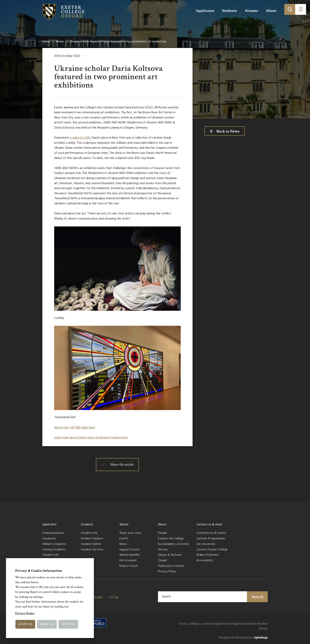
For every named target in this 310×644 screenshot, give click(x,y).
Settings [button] (68, 624)
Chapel (162, 561)
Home (46, 42)
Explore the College (171, 539)
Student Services (92, 550)
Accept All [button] (25, 624)
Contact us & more (209, 525)
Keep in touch (129, 566)
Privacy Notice (25, 613)
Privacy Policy (167, 572)
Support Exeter (130, 550)
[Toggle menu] (301, 9)
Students (229, 11)
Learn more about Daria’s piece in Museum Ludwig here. (91, 438)
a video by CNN (80, 138)
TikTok (113, 598)
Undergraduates (53, 533)
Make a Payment (208, 555)
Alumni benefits (130, 555)
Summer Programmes (211, 539)
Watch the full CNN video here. (75, 428)
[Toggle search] (290, 9)
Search (258, 597)
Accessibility (205, 561)
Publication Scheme (171, 566)
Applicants (205, 11)
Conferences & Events (211, 533)
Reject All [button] (47, 624)
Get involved (128, 561)
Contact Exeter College (212, 550)
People (163, 533)
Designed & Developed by (243, 638)
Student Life (51, 555)
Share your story (130, 533)
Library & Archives (170, 555)
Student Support (92, 539)
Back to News (228, 131)
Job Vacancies (206, 544)
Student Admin (91, 544)
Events (124, 539)
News (60, 42)
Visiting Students (54, 550)
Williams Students (54, 544)
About (271, 11)
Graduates (49, 539)
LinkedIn (96, 598)
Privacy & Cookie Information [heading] (39, 571)
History (163, 550)
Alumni (251, 11)
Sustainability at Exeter (173, 544)
